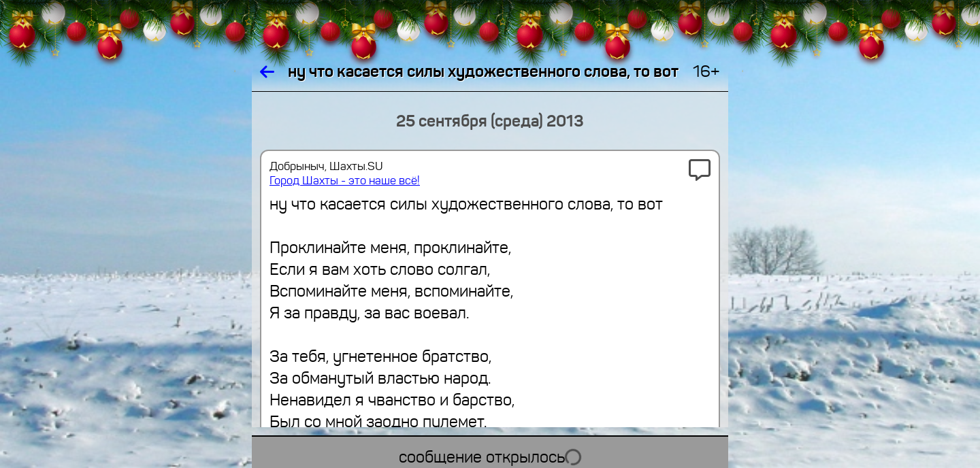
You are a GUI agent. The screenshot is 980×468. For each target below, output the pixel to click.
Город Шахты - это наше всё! (345, 181)
